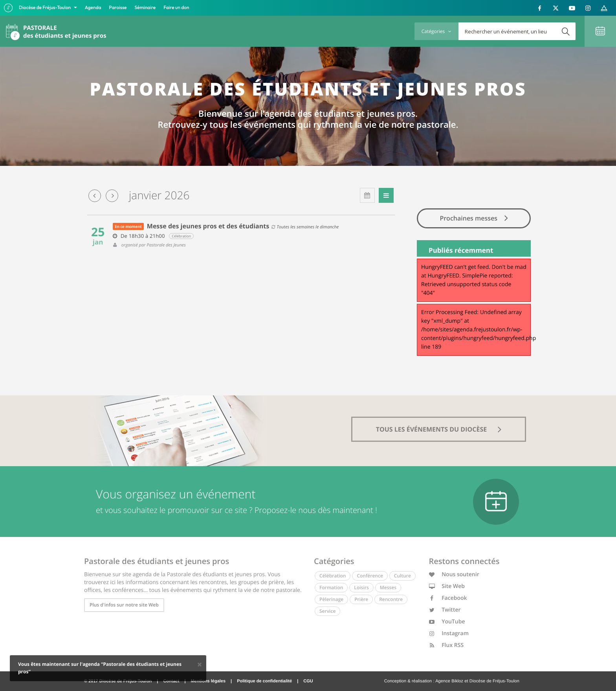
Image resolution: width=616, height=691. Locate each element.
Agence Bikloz (449, 681)
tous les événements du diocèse (439, 429)
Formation (331, 587)
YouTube (447, 622)
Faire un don (176, 8)
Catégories (436, 31)
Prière (361, 599)
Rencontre (391, 599)
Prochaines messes (474, 218)
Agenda (93, 8)
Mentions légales (208, 681)
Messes (388, 587)
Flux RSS (446, 645)
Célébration (333, 576)
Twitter (445, 610)
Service (327, 611)
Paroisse (118, 8)
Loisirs (361, 587)
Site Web (447, 586)
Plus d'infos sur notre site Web (124, 605)
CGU (308, 681)
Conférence (370, 576)
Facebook (448, 598)
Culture (402, 576)
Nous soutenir (454, 574)
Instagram (449, 633)
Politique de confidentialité (264, 681)
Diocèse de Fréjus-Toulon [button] (45, 8)
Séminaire (145, 8)
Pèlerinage (331, 599)
